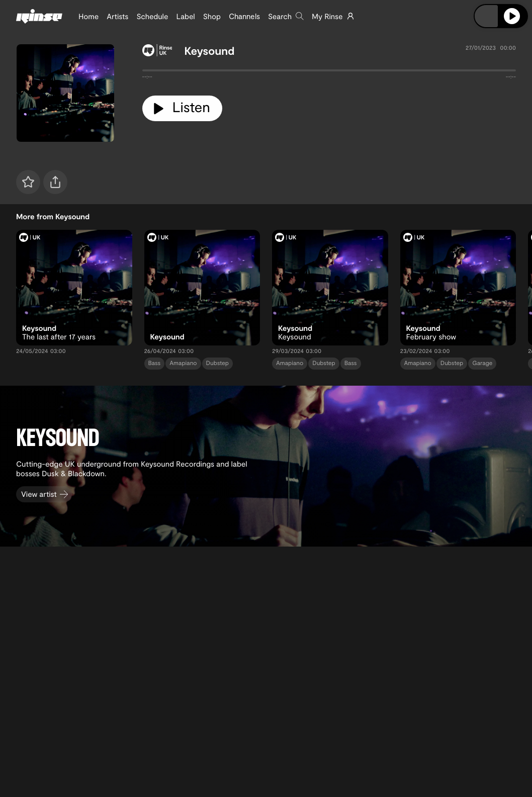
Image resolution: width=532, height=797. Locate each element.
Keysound (209, 51)
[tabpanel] (329, 72)
